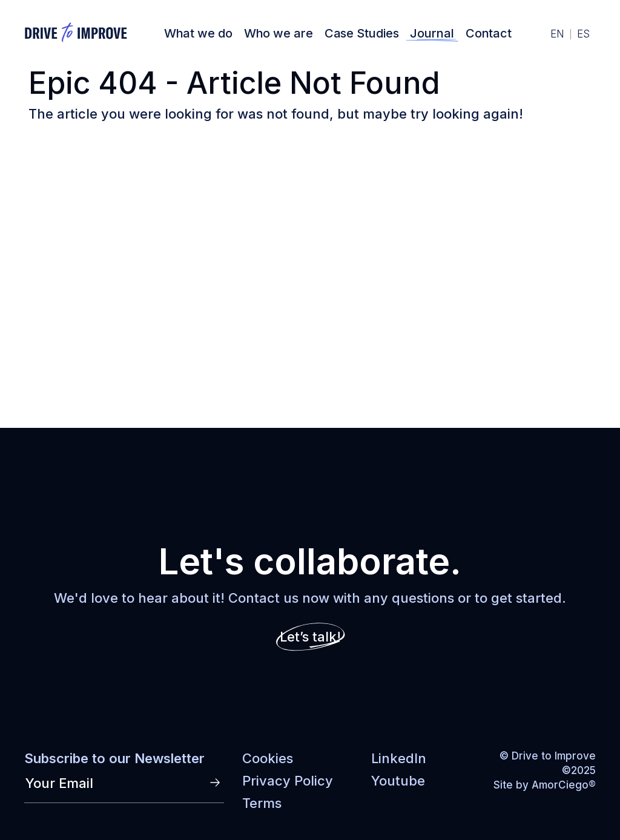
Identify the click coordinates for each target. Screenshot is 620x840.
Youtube (398, 781)
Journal (432, 33)
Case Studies (362, 33)
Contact (489, 33)
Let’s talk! (310, 637)
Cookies (268, 758)
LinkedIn (399, 758)
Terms (262, 803)
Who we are (279, 33)
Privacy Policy (288, 781)
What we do (198, 33)
